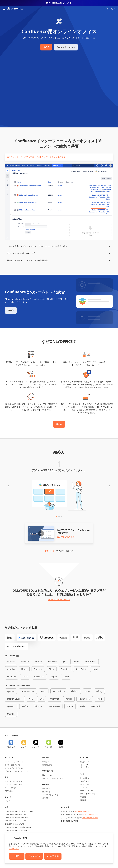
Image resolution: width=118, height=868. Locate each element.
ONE (42, 699)
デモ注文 (83, 797)
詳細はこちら (14, 849)
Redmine (65, 669)
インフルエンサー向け (50, 795)
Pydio (100, 699)
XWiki (82, 706)
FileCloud (96, 706)
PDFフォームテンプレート (14, 762)
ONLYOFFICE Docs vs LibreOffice (17, 821)
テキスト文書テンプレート (14, 765)
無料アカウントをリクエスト (53, 778)
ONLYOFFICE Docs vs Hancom (16, 830)
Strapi (95, 669)
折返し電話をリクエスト (70, 821)
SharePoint (81, 669)
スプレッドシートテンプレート (16, 768)
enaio (44, 691)
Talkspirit (38, 706)
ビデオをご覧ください (67, 537)
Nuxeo (24, 669)
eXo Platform (59, 691)
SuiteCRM (12, 677)
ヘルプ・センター (86, 781)
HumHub (52, 662)
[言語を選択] (113, 9)
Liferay (76, 662)
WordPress (39, 677)
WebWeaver (55, 706)
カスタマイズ (34, 856)
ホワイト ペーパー (86, 791)
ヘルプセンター (49, 551)
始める (46, 47)
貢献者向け (46, 788)
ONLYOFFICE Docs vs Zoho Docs (17, 818)
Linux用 (24, 747)
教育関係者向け (48, 765)
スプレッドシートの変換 (14, 785)
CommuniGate (28, 691)
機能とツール (47, 775)
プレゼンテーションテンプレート (17, 771)
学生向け (45, 762)
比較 (7, 807)
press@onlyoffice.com (90, 818)
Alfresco (11, 662)
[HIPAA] (82, 767)
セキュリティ (85, 758)
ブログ (7, 801)
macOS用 (36, 747)
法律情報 (83, 800)
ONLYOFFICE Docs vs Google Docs (17, 814)
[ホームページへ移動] (15, 9)
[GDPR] (87, 767)
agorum (11, 691)
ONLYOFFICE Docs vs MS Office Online (19, 811)
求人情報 (45, 798)
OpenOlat (55, 699)
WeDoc (70, 706)
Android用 (49, 747)
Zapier (54, 677)
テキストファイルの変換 (14, 781)
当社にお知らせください (59, 600)
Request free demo (66, 47)
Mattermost (91, 662)
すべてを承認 (53, 856)
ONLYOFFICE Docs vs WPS (14, 824)
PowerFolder (85, 699)
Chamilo (25, 662)
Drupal (38, 662)
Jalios (87, 691)
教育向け (46, 758)
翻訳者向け (46, 792)
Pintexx (69, 699)
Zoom (66, 677)
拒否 (17, 856)
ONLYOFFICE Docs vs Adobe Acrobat (18, 827)
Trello (25, 677)
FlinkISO (75, 691)
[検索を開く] (107, 9)
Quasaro (11, 706)
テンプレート (10, 758)
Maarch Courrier (15, 699)
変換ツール (9, 777)
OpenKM (11, 714)
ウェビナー (84, 787)
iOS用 (61, 747)
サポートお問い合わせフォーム (91, 794)
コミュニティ (84, 778)
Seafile (25, 706)
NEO (31, 699)
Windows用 (11, 747)
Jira (65, 662)
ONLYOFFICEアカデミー (88, 784)
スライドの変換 (10, 788)
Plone (52, 669)
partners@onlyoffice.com (91, 814)
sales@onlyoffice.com (82, 811)
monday (11, 669)
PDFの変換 (9, 791)
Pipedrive (38, 669)
